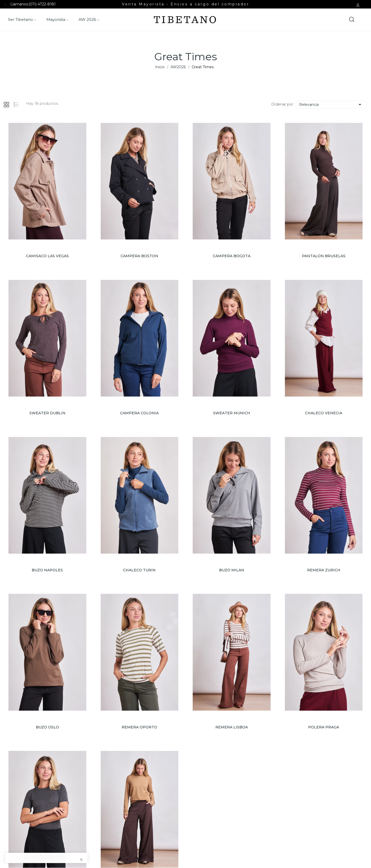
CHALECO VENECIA (324, 413)
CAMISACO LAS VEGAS (47, 256)
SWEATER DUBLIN (47, 413)
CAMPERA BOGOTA (232, 256)
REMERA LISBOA (232, 727)
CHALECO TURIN (139, 570)
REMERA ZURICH (324, 570)
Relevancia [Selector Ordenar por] (331, 105)
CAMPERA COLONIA (139, 413)
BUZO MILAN (232, 570)
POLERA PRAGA (324, 727)
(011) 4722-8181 (42, 4)
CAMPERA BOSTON (139, 256)
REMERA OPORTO (139, 727)
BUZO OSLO (47, 727)
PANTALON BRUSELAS (324, 256)
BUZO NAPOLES (47, 570)
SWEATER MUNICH (232, 413)
